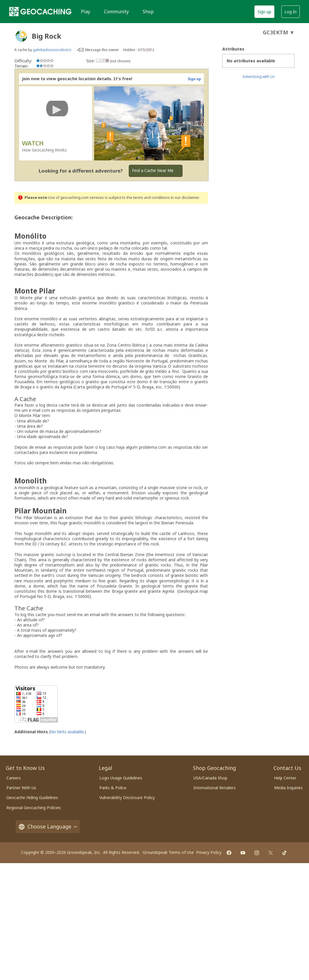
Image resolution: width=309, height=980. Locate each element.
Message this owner (102, 50)
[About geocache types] (21, 36)
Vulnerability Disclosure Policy (127, 797)
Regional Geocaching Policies (34, 808)
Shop (148, 12)
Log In (291, 12)
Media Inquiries (288, 788)
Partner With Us (21, 788)
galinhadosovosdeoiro (52, 50)
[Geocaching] (40, 12)
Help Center (285, 778)
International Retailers (215, 788)
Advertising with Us (259, 77)
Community (116, 12)
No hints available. (67, 732)
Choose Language (48, 827)
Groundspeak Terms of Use (168, 852)
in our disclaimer (185, 198)
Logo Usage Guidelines (121, 778)
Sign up (264, 12)
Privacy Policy (209, 852)
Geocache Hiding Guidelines (32, 797)
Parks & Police (113, 788)
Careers (14, 778)
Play (85, 12)
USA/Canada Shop (210, 778)
